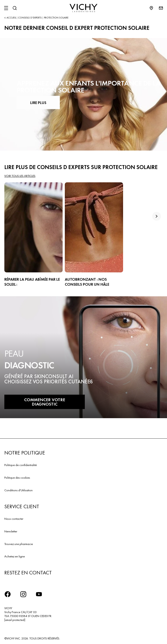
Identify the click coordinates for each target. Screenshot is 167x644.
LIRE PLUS (38, 102)
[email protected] (15, 620)
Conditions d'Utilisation (18, 490)
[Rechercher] (15, 8)
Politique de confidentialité (21, 465)
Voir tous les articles (20, 176)
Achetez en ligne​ (15, 556)
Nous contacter (14, 519)
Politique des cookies (17, 478)
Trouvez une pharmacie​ (19, 544)
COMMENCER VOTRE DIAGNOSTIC (45, 402)
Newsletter (11, 531)
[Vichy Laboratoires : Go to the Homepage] (83, 8)
